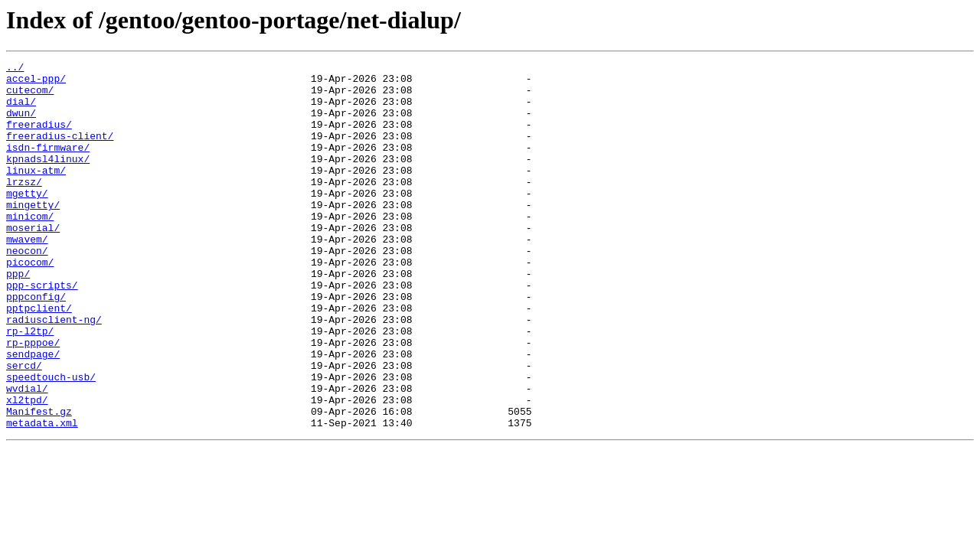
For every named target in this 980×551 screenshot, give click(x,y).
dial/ (21, 110)
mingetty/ (33, 234)
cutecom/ (30, 96)
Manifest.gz (39, 482)
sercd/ (24, 427)
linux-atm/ (36, 193)
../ (15, 69)
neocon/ (27, 289)
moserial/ (33, 262)
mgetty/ (27, 220)
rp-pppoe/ (33, 399)
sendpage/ (33, 413)
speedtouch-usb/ (51, 441)
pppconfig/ (36, 344)
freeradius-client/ (60, 152)
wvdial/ (27, 455)
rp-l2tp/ (30, 386)
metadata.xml (42, 496)
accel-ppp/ (36, 83)
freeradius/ (39, 138)
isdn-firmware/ (48, 165)
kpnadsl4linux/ (48, 179)
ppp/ (18, 317)
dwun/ (21, 124)
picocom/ (30, 303)
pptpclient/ (39, 358)
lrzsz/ (24, 207)
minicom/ (30, 248)
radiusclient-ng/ (54, 372)
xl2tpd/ (27, 468)
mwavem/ (27, 275)
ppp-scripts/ (42, 331)
